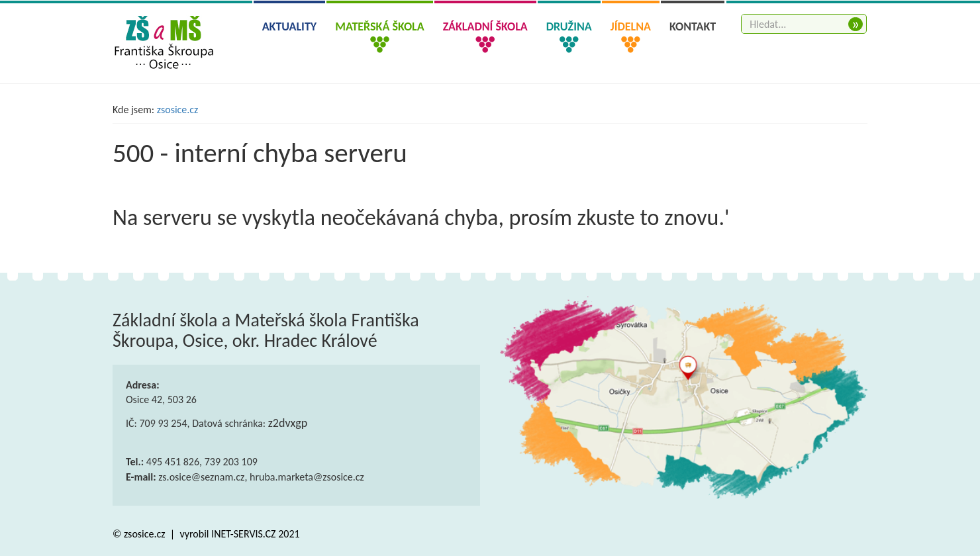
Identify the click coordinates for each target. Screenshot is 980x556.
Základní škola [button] (485, 26)
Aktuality (290, 26)
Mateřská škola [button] (379, 26)
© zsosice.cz (140, 534)
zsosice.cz (178, 110)
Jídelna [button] (631, 26)
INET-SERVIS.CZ (243, 534)
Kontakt (693, 26)
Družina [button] (569, 26)
